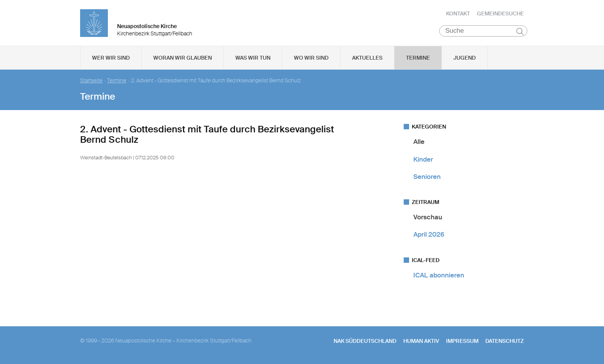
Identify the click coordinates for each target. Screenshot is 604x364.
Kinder (423, 159)
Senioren (427, 177)
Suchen (520, 32)
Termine (418, 58)
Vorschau (428, 217)
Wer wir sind (111, 58)
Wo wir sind (311, 58)
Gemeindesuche (500, 13)
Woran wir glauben (183, 58)
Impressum (462, 341)
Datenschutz (505, 341)
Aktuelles (367, 58)
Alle (419, 142)
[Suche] (483, 31)
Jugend (465, 58)
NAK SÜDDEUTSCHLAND (365, 341)
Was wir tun (253, 58)
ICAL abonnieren (439, 275)
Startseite (91, 81)
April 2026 (429, 235)
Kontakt (458, 13)
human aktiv (421, 341)
